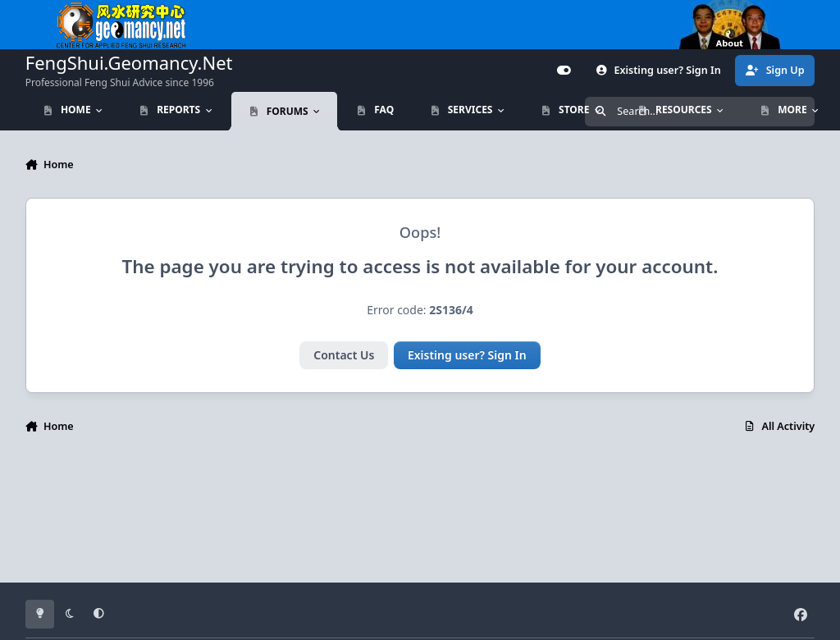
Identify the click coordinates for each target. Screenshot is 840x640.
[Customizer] (564, 71)
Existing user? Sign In (467, 355)
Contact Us (344, 355)
